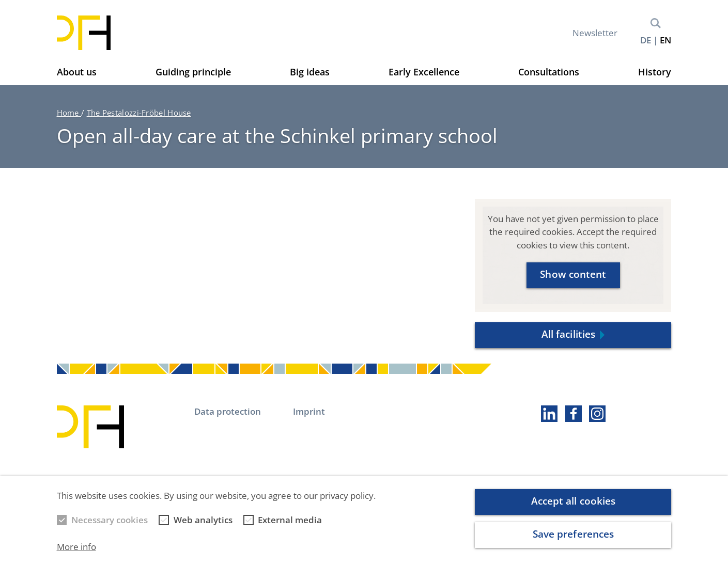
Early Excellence (424, 72)
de (646, 40)
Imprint (309, 411)
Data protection (228, 411)
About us (77, 72)
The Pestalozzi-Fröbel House (139, 113)
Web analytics (203, 528)
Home (69, 113)
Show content (573, 274)
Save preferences (574, 542)
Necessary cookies (110, 528)
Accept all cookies (574, 509)
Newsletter (595, 33)
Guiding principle (193, 72)
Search (656, 23)
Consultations (549, 72)
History (655, 72)
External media (290, 528)
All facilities (568, 334)
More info (76, 554)
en (665, 40)
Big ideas (310, 72)
